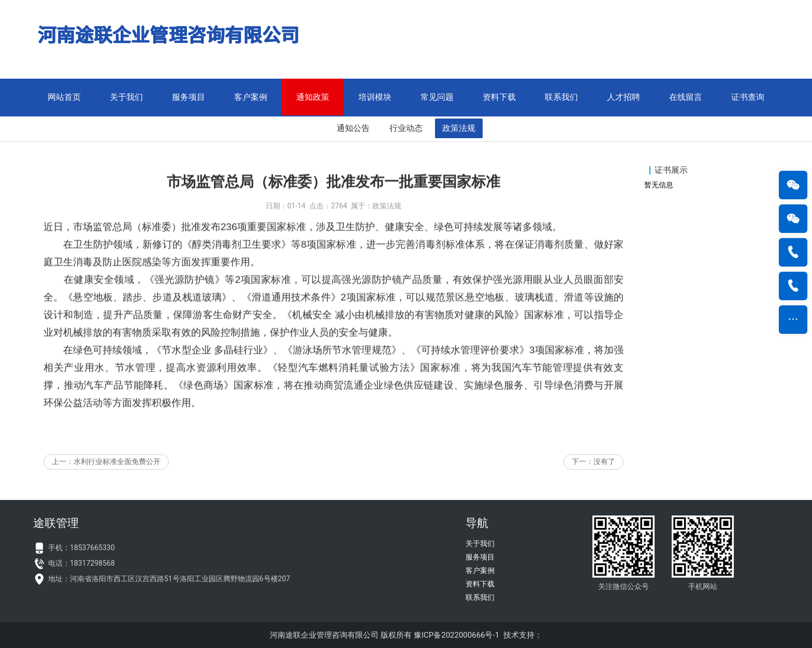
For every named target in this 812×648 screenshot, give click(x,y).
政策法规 (459, 128)
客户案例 (251, 97)
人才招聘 (624, 97)
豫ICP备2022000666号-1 (456, 635)
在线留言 (686, 97)
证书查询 (748, 97)
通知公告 (353, 128)
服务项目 (189, 97)
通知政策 (313, 97)
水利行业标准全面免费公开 (117, 474)
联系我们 (561, 97)
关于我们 (126, 97)
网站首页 (64, 97)
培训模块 (375, 97)
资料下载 (499, 97)
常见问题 (437, 97)
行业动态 (406, 128)
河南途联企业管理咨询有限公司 (324, 635)
